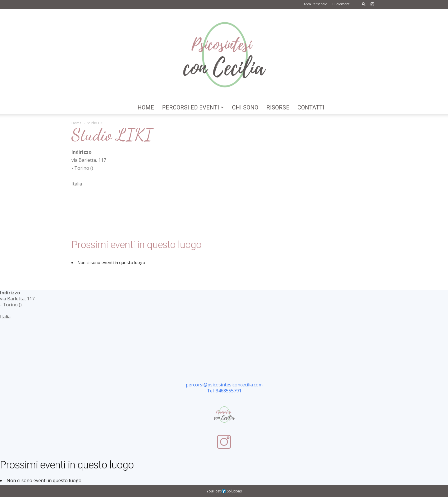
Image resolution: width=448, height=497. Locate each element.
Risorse (278, 107)
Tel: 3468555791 (224, 391)
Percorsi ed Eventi (193, 107)
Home (146, 107)
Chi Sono (245, 107)
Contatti (311, 107)
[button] (364, 4)
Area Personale (315, 4)
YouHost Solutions (224, 491)
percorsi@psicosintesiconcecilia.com (224, 385)
